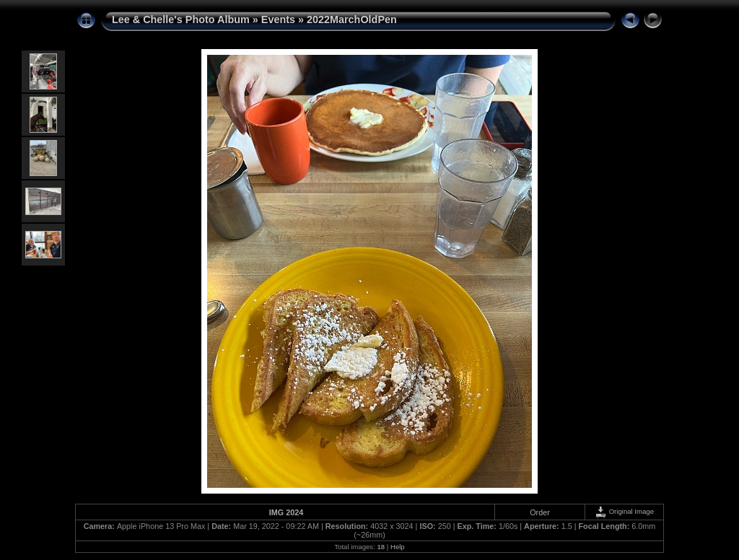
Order (540, 512)
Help (398, 547)
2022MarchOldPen (352, 19)
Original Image (624, 511)
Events (278, 19)
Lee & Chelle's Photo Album (181, 19)
